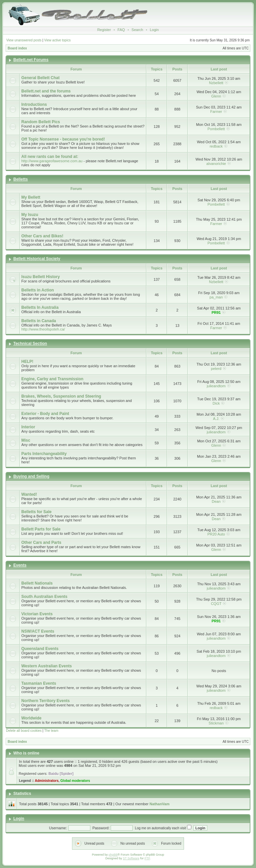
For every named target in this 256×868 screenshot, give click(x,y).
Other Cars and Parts (41, 542)
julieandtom (216, 386)
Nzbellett (216, 83)
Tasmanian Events (39, 683)
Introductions (34, 104)
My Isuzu (30, 215)
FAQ (121, 30)
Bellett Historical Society (37, 259)
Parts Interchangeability (44, 454)
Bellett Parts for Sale (41, 529)
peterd (216, 369)
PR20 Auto (216, 534)
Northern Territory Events (45, 701)
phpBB (113, 855)
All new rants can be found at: (50, 157)
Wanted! (29, 494)
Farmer (216, 112)
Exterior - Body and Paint (45, 414)
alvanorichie (216, 164)
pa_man (216, 297)
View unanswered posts (24, 40)
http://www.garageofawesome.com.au (52, 161)
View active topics (57, 40)
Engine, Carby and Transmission (52, 379)
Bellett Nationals (37, 583)
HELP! (27, 362)
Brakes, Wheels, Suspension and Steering (61, 396)
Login (154, 30)
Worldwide (31, 718)
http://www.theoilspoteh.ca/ (43, 329)
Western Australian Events (46, 666)
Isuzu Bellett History (40, 277)
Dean (216, 501)
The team (51, 731)
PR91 (216, 312)
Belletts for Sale (36, 512)
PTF (147, 858)
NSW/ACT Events (38, 631)
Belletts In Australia (40, 307)
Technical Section (30, 344)
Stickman (216, 723)
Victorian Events (37, 614)
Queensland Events (40, 649)
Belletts (20, 179)
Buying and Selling (31, 476)
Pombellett (216, 129)
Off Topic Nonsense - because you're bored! (63, 139)
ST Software (131, 858)
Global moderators (75, 781)
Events (20, 565)
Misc (26, 440)
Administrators (46, 781)
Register (104, 30)
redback (216, 146)
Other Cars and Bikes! (42, 236)
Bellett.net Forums (31, 60)
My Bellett (31, 197)
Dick (216, 403)
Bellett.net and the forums (46, 91)
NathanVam (160, 804)
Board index (17, 48)
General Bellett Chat (40, 78)
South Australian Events (44, 597)
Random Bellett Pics (41, 122)
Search (137, 30)
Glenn (216, 96)
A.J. (216, 419)
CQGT (216, 604)
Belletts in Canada (39, 321)
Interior (28, 427)
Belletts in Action (38, 290)
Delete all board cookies (24, 731)
